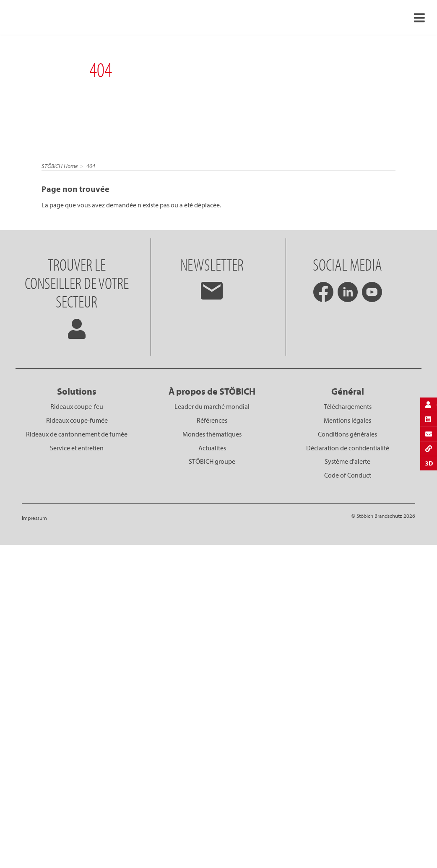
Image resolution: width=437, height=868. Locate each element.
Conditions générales (347, 434)
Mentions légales (347, 420)
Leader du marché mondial (212, 406)
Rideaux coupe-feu (77, 406)
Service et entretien (77, 448)
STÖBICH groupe (212, 461)
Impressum (34, 518)
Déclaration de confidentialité (348, 448)
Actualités (212, 448)
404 (91, 166)
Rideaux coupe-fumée (77, 420)
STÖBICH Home (60, 166)
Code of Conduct (348, 475)
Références (212, 420)
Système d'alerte (347, 461)
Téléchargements (348, 406)
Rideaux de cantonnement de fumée (77, 434)
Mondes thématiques (212, 434)
